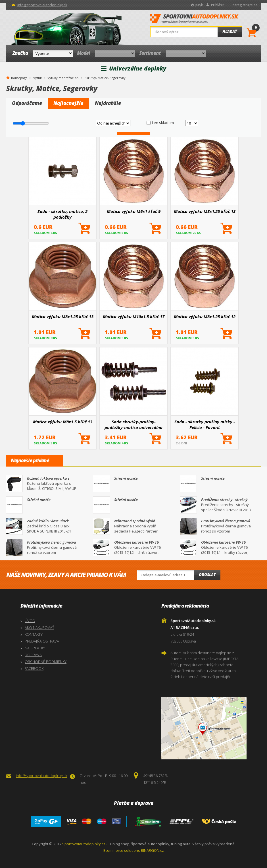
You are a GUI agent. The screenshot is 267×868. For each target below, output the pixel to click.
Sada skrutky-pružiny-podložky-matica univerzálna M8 (133, 424)
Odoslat (207, 575)
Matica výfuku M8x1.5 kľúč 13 (63, 422)
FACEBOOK (34, 668)
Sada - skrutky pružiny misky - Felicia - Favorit (205, 424)
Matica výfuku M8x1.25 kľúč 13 (205, 211)
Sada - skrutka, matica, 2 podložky (62, 214)
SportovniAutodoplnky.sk (194, 20)
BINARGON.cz (152, 850)
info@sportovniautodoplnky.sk (42, 5)
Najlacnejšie (68, 103)
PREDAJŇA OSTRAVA (42, 641)
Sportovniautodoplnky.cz (84, 844)
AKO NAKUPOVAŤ (39, 627)
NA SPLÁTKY (35, 648)
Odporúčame (27, 103)
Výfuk (37, 78)
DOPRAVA (33, 655)
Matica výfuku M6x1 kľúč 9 (134, 211)
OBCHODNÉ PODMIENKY (46, 662)
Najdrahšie (108, 103)
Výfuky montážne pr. (63, 78)
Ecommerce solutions (122, 850)
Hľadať (230, 32)
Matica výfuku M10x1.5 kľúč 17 (134, 316)
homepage (19, 77)
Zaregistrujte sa (245, 5)
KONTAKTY (34, 634)
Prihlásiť (217, 5)
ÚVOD (30, 621)
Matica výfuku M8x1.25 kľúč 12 (205, 316)
